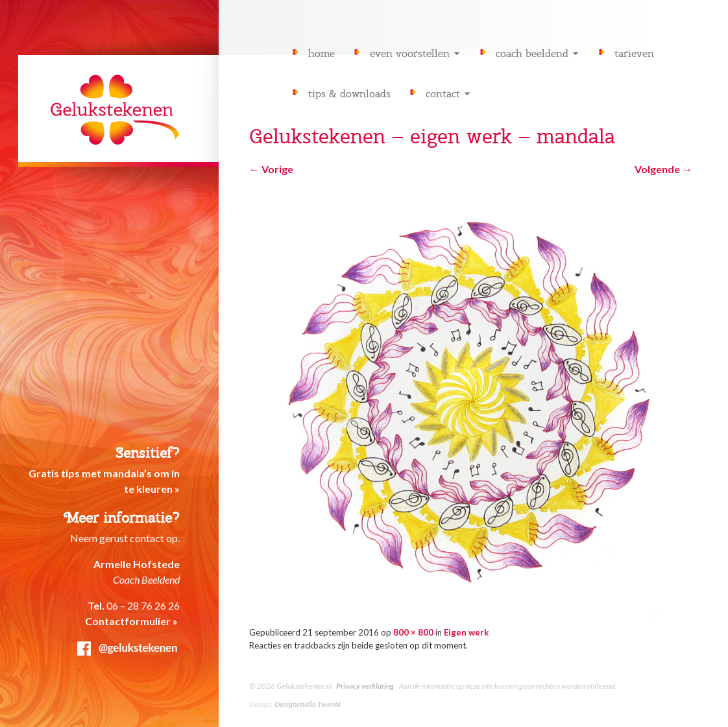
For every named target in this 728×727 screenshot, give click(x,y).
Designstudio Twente (308, 704)
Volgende (663, 169)
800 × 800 (413, 632)
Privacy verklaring (365, 686)
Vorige (271, 169)
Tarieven (634, 54)
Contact (443, 94)
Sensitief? (148, 453)
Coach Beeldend (532, 54)
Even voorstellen (410, 54)
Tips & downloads (349, 94)
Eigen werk (466, 632)
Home (322, 54)
